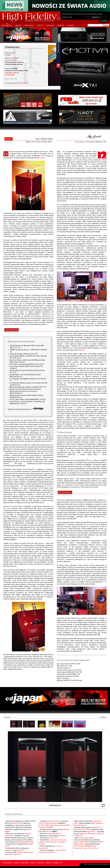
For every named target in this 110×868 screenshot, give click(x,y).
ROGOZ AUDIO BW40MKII (83, 846)
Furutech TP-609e (84, 830)
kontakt (71, 25)
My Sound (41, 158)
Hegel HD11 (21, 850)
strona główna (7, 25)
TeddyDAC (9, 850)
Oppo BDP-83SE (16, 823)
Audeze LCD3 (53, 838)
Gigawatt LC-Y (92, 832)
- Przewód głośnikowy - (48, 846)
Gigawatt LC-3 (51, 852)
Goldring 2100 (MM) (46, 827)
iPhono (49, 832)
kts (61, 863)
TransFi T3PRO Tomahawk (48, 823)
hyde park (50, 25)
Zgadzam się (67, 17)
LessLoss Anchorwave (58, 840)
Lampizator (17, 854)
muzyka (18, 25)
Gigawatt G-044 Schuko (88, 834)
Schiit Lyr (63, 836)
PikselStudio (106, 864)
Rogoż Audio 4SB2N (86, 838)
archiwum (61, 25)
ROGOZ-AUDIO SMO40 (82, 842)
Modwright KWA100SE (26, 842)
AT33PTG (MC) (44, 825)
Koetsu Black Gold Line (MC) (60, 825)
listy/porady (29, 25)
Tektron (81, 350)
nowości (40, 25)
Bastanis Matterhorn (54, 834)
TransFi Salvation (53, 821)
